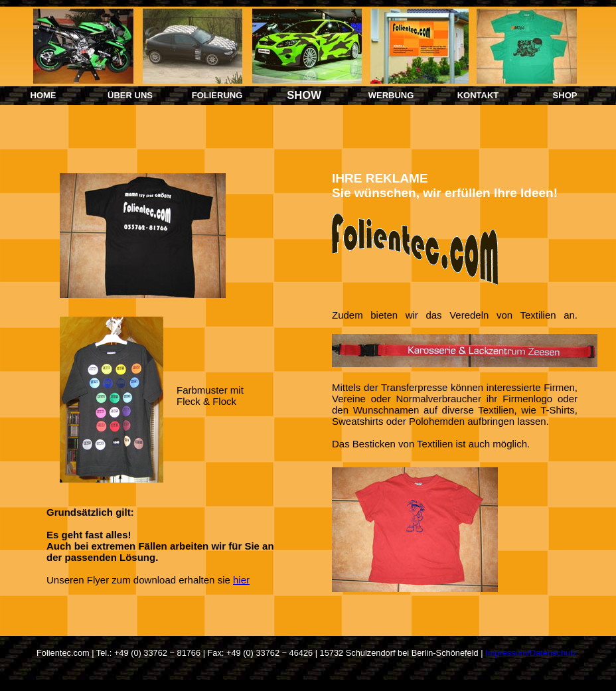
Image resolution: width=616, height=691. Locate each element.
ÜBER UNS (130, 95)
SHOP (565, 95)
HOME (43, 95)
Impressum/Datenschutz (531, 653)
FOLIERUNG (217, 95)
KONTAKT (478, 95)
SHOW (304, 95)
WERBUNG (391, 95)
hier (241, 580)
